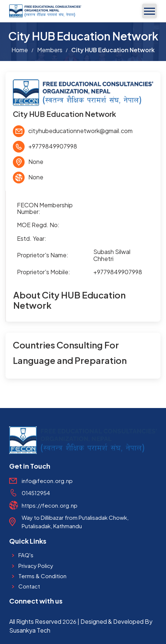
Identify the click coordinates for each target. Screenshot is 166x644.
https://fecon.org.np (50, 505)
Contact (29, 586)
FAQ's (26, 555)
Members (50, 50)
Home (20, 50)
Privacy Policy (36, 566)
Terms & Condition (42, 576)
